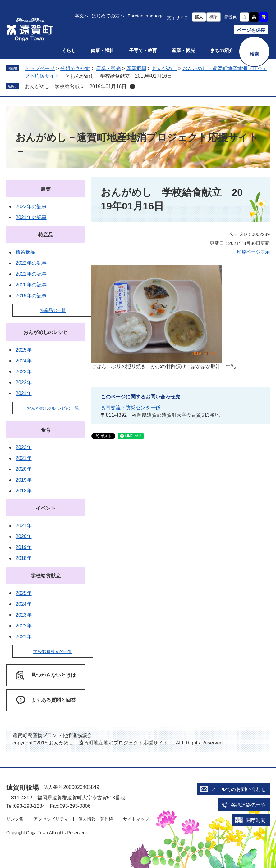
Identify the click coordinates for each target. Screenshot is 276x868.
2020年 (24, 469)
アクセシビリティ (51, 819)
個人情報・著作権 (96, 819)
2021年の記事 (31, 217)
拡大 (199, 17)
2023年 (24, 372)
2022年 (24, 382)
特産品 (46, 235)
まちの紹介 (222, 50)
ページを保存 (251, 30)
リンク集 (15, 819)
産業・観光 (184, 50)
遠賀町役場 (23, 787)
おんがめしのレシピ (46, 332)
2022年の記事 (31, 263)
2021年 (24, 393)
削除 (132, 87)
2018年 (24, 491)
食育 (46, 430)
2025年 (24, 350)
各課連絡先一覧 (248, 805)
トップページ (40, 68)
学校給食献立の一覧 (53, 651)
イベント (46, 508)
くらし (69, 50)
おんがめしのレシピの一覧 (53, 408)
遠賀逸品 (25, 252)
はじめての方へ (108, 16)
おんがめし (164, 68)
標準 (214, 17)
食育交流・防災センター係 (131, 408)
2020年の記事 (31, 285)
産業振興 (136, 68)
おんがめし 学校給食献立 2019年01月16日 (76, 86)
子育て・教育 (143, 50)
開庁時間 (256, 820)
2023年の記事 (31, 207)
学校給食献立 (46, 576)
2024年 (24, 361)
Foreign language (146, 16)
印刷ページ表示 (253, 252)
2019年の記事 (31, 296)
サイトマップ (136, 819)
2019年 (24, 480)
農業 (46, 189)
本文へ (82, 16)
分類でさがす (75, 68)
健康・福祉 (102, 50)
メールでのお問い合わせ (238, 789)
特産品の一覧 (53, 310)
